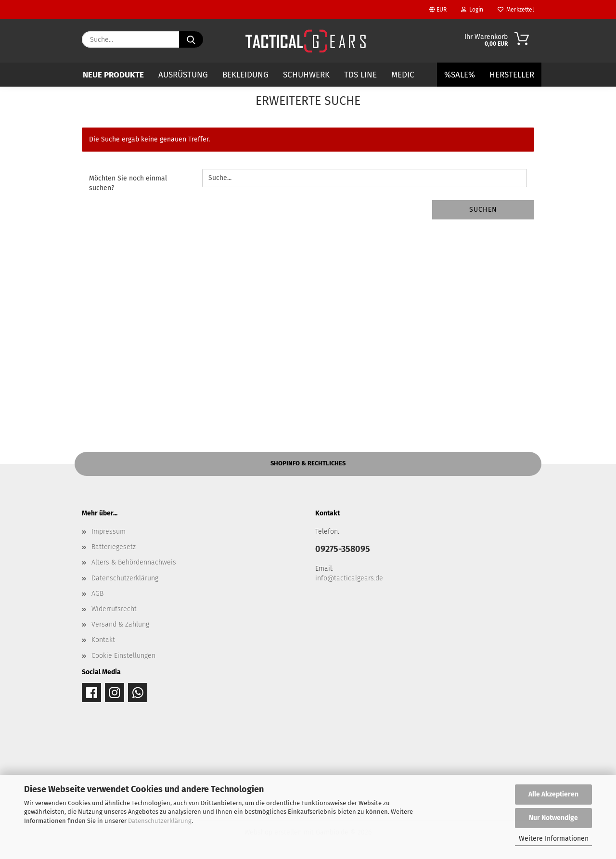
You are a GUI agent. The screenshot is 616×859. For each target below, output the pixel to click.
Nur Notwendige (553, 818)
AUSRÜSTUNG (183, 75)
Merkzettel (516, 10)
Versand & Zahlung (120, 624)
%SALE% (460, 75)
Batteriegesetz (114, 547)
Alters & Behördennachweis (134, 562)
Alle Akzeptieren (553, 794)
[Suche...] (191, 39)
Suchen (483, 210)
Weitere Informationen (554, 839)
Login (472, 10)
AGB (97, 594)
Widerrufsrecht (114, 609)
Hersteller (512, 75)
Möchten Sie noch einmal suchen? (128, 183)
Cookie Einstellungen (123, 656)
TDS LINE (360, 75)
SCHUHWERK (306, 75)
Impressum (109, 532)
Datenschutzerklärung (160, 821)
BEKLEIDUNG (245, 75)
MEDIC (403, 75)
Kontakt (103, 640)
